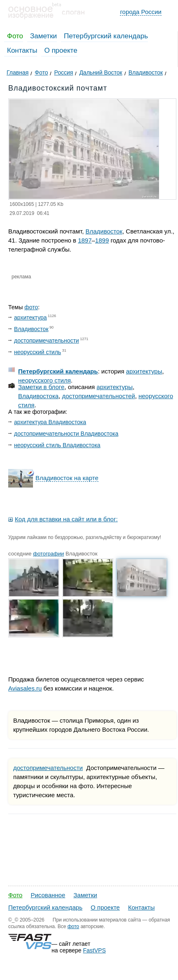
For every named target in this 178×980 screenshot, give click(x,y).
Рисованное (48, 895)
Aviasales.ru (25, 688)
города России (141, 12)
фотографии (48, 554)
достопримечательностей (99, 396)
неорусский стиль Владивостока (57, 445)
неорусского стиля (44, 380)
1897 (85, 240)
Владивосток (104, 231)
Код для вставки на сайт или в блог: (66, 519)
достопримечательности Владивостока (66, 434)
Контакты (22, 50)
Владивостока (38, 396)
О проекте (61, 50)
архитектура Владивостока (50, 422)
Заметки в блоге (41, 387)
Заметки (43, 36)
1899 (102, 240)
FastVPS (95, 950)
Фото (15, 36)
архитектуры (144, 371)
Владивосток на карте (67, 478)
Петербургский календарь (106, 36)
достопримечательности (47, 341)
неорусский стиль (37, 352)
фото (31, 307)
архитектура (30, 317)
